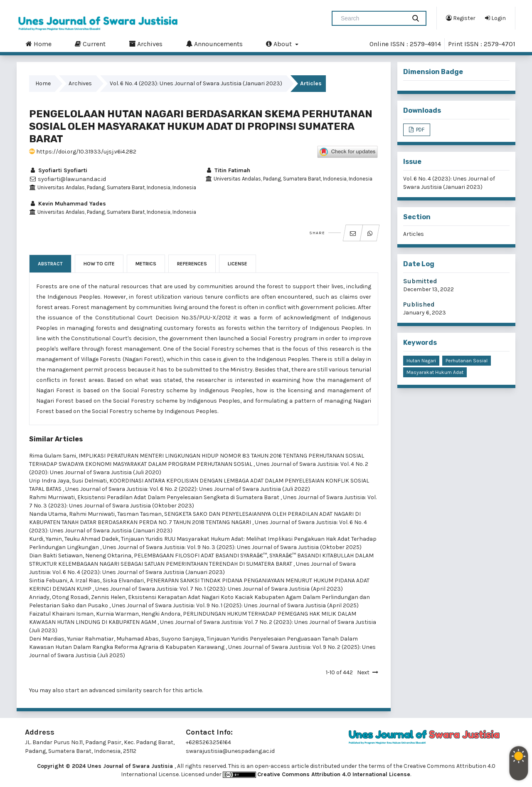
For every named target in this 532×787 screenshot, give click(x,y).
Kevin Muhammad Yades (68, 204)
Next (363, 672)
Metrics (146, 264)
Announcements (214, 44)
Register (461, 18)
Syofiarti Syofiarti (58, 170)
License (238, 264)
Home (39, 44)
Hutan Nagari (421, 361)
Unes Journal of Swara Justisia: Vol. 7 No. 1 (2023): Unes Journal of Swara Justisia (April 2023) (219, 589)
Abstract (50, 264)
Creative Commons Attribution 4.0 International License (334, 774)
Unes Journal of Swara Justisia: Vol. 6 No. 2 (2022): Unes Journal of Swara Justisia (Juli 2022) (188, 489)
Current (90, 44)
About (280, 44)
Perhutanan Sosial (467, 361)
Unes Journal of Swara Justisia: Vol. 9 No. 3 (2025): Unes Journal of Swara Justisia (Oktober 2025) (232, 547)
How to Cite (99, 264)
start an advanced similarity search (114, 690)
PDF (420, 130)
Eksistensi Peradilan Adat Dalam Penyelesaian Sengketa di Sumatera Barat (179, 497)
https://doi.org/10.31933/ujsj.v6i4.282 (83, 152)
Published (419, 304)
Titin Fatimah (228, 170)
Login (495, 18)
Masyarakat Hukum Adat (435, 372)
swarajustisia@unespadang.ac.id (230, 751)
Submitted (420, 281)
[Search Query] (372, 18)
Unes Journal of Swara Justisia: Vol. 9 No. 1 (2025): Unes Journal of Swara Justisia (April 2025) (235, 605)
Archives (146, 44)
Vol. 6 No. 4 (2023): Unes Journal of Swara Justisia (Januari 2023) (196, 83)
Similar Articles (56, 439)
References (192, 264)
